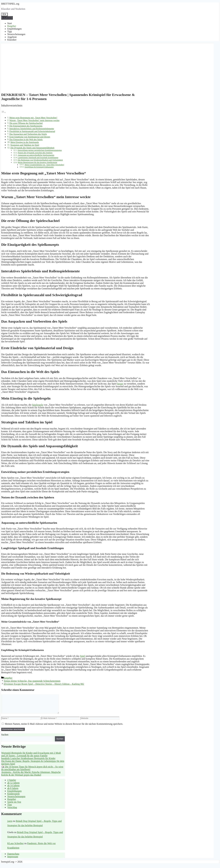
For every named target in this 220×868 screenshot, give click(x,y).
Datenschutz (13, 857)
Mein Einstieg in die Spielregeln (25, 142)
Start (10, 23)
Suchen (5, 738)
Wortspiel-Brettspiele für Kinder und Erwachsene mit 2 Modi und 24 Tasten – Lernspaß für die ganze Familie (31, 758)
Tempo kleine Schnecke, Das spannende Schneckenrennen (32, 681)
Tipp (10, 31)
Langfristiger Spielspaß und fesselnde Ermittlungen (38, 157)
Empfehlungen (14, 29)
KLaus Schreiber (15, 847)
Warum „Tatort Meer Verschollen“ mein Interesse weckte (34, 120)
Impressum (13, 860)
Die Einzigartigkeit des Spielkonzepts (26, 126)
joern (10, 825)
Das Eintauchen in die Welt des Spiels (26, 140)
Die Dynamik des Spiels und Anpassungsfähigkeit (32, 148)
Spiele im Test (14, 806)
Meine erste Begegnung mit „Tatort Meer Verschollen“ (33, 118)
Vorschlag (12, 811)
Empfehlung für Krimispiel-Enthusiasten (39, 167)
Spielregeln (38, 405)
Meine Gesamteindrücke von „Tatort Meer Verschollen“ (44, 165)
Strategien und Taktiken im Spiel (25, 145)
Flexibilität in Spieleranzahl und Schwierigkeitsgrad (32, 131)
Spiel (82, 656)
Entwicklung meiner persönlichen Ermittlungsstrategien (40, 150)
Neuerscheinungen (16, 34)
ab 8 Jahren (13, 792)
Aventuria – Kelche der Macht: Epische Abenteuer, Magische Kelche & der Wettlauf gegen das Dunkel (31, 777)
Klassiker (12, 40)
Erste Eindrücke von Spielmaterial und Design (30, 137)
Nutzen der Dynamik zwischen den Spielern (35, 153)
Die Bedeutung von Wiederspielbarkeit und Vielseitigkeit (40, 160)
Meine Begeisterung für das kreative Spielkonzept (37, 162)
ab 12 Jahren (13, 786)
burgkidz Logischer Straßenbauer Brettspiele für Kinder (28, 762)
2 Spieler (12, 784)
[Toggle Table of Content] (3, 112)
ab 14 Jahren (13, 789)
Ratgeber (12, 26)
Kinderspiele (14, 797)
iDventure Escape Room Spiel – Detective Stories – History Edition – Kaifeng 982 (44, 684)
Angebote (12, 37)
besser (120, 384)
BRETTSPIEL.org (10, 4)
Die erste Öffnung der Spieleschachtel (26, 123)
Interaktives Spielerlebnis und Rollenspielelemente (32, 129)
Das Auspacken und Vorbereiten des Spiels (28, 134)
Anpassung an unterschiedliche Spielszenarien (36, 155)
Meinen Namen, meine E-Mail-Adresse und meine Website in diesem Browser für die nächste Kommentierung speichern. (64, 728)
